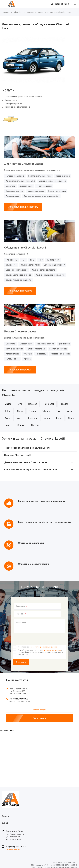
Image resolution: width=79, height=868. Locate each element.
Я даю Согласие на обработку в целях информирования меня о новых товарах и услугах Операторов (41, 652)
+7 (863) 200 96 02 (60, 4)
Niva (58, 411)
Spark (20, 411)
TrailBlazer (49, 404)
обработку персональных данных (43, 647)
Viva (20, 404)
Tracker (64, 404)
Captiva (21, 425)
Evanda (47, 418)
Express (33, 418)
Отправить (21, 662)
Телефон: (21, 614)
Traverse (32, 404)
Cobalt (8, 425)
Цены (5, 823)
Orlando (46, 411)
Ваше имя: (22, 606)
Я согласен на (37, 647)
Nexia (69, 411)
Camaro (35, 425)
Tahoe (8, 411)
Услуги (5, 816)
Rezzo (32, 411)
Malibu (8, 404)
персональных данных (52, 650)
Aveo (7, 418)
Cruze (71, 418)
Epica (59, 418)
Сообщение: (21, 622)
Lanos (19, 418)
